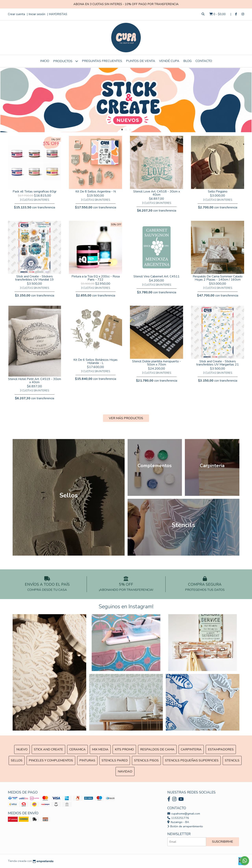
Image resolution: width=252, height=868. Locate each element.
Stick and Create (48, 749)
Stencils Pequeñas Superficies (192, 760)
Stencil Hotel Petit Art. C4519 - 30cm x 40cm (35, 381)
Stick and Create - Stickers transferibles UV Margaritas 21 (218, 363)
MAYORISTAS (58, 14)
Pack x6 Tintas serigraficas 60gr (35, 191)
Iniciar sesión (37, 14)
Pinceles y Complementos (51, 760)
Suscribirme (223, 842)
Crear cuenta (16, 14)
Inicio (45, 61)
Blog (187, 61)
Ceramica (77, 749)
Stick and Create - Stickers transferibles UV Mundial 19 (34, 278)
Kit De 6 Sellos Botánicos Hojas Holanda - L (95, 361)
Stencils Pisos (146, 760)
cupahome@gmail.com (184, 814)
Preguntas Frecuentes (102, 61)
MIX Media (100, 749)
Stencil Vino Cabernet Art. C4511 (157, 276)
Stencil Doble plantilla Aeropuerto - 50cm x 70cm (157, 363)
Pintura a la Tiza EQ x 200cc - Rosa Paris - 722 (96, 278)
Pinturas (87, 760)
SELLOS (17, 760)
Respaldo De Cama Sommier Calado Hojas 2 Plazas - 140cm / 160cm (218, 278)
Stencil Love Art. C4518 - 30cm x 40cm (157, 193)
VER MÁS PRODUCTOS (126, 418)
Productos (66, 61)
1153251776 (178, 818)
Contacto (204, 61)
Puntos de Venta (141, 61)
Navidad (125, 771)
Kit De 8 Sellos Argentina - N (96, 191)
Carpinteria (191, 749)
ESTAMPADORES (221, 749)
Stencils (232, 760)
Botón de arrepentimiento (185, 826)
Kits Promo (124, 749)
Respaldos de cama (157, 749)
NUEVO (22, 749)
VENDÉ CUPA (169, 61)
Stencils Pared (115, 760)
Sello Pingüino (218, 191)
